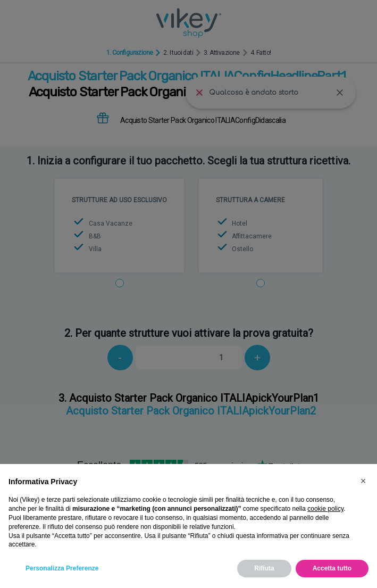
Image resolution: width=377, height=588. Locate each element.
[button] (363, 481)
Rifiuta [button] (264, 568)
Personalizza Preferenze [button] (62, 568)
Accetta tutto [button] (332, 568)
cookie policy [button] (325, 509)
